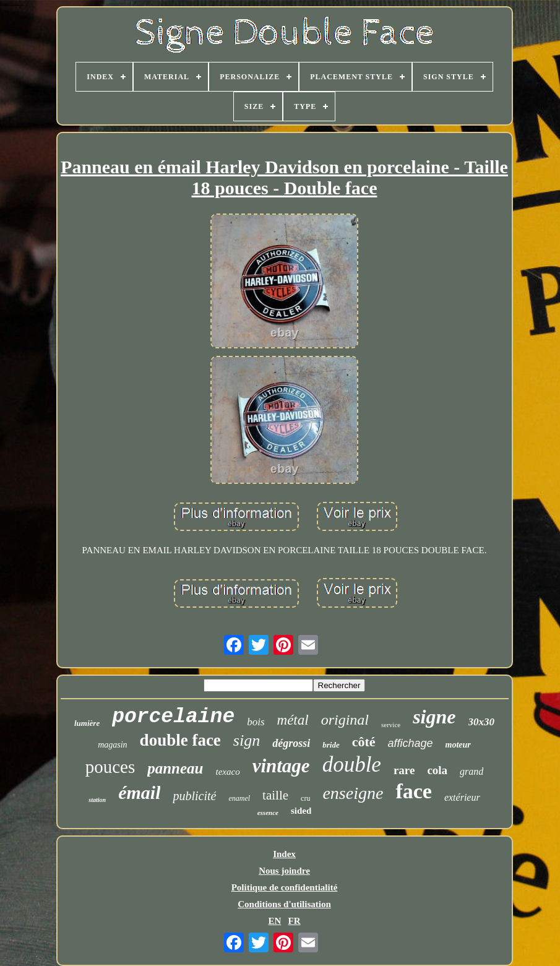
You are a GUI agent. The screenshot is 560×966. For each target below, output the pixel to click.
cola (437, 770)
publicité (194, 796)
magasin (112, 745)
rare (404, 770)
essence (268, 813)
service (391, 725)
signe (434, 717)
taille (275, 795)
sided (301, 811)
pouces (110, 767)
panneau (175, 768)
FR (295, 921)
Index (284, 854)
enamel (239, 798)
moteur (458, 745)
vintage (281, 766)
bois (256, 722)
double (352, 765)
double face (180, 740)
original (345, 720)
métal (293, 720)
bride (331, 745)
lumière (87, 723)
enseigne (353, 793)
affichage (411, 743)
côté (364, 742)
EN (274, 921)
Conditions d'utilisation (284, 904)
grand (472, 771)
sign (247, 740)
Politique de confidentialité (285, 887)
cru (305, 798)
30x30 (482, 722)
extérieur (462, 797)
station (97, 800)
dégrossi (291, 743)
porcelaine (173, 717)
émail (139, 792)
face (414, 791)
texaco (228, 772)
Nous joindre (284, 871)
